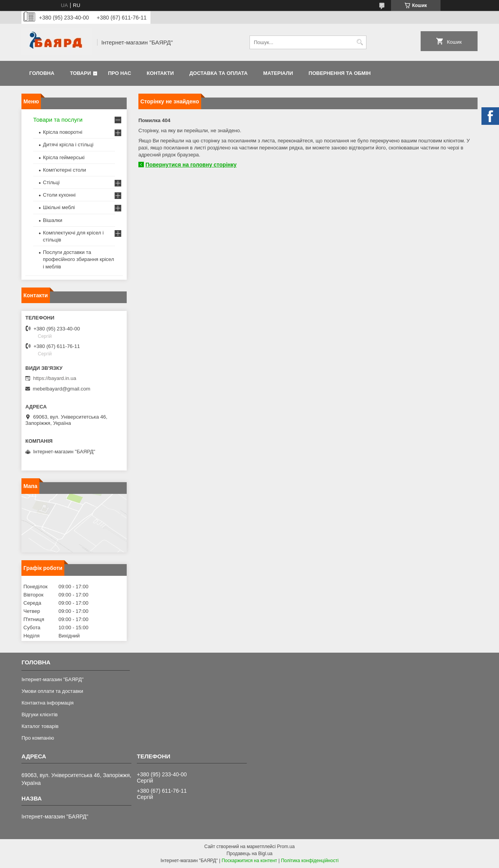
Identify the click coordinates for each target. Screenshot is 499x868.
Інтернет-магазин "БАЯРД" (52, 679)
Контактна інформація (48, 703)
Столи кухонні (59, 195)
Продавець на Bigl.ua (249, 854)
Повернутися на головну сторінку (191, 165)
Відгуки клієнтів (40, 714)
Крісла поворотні (63, 132)
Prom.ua (286, 847)
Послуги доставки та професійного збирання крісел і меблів (78, 259)
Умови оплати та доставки (52, 691)
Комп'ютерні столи (65, 170)
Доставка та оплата (219, 73)
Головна (42, 73)
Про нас (119, 73)
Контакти (160, 73)
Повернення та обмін (340, 73)
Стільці (51, 182)
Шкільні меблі (59, 207)
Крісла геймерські (64, 157)
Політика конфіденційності (310, 861)
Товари (80, 73)
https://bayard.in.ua (55, 378)
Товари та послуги (58, 120)
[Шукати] (360, 42)
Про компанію (38, 738)
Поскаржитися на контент (249, 861)
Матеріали (278, 73)
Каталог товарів (40, 726)
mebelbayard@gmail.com (62, 389)
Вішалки (53, 220)
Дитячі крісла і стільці (68, 145)
